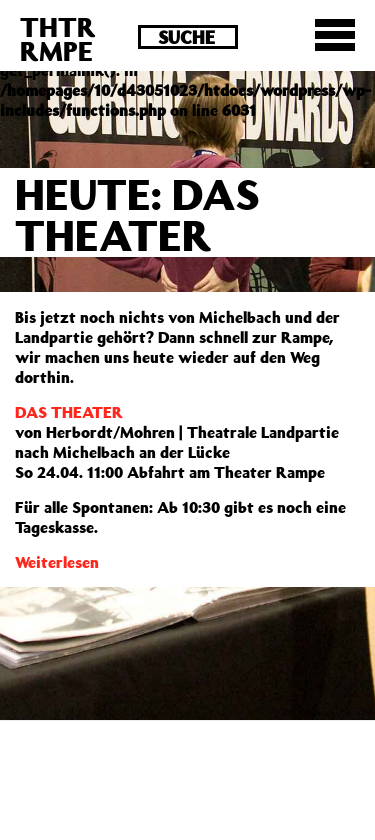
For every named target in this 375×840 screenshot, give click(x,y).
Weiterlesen (57, 562)
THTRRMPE (58, 38)
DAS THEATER (69, 412)
